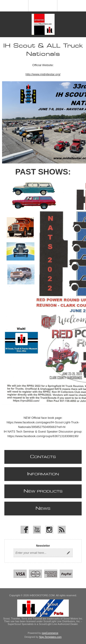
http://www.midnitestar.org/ (43, 74)
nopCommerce (50, 633)
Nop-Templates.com (50, 637)
